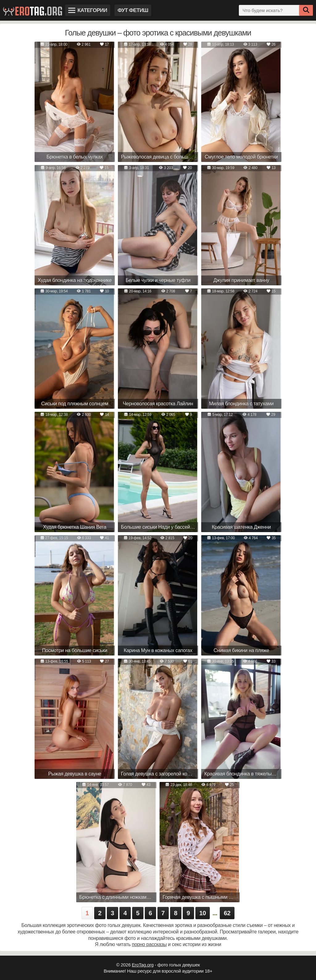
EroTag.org (143, 965)
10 (203, 913)
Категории (88, 10)
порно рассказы (149, 944)
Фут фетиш (133, 10)
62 (227, 913)
